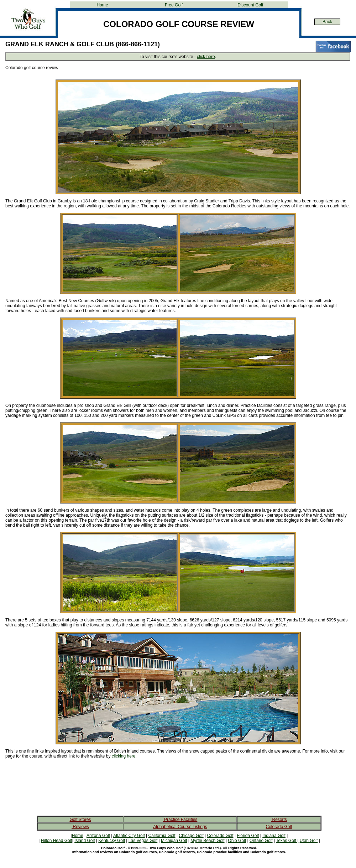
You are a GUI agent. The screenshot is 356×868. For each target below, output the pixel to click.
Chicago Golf (191, 836)
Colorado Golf (279, 827)
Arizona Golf (98, 836)
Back (327, 22)
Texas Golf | (287, 841)
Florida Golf (248, 836)
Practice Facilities (180, 820)
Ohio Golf (237, 841)
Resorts (279, 820)
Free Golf (174, 5)
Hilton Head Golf (57, 841)
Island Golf (85, 841)
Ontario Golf (261, 841)
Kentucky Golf (112, 841)
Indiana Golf (274, 836)
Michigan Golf (174, 841)
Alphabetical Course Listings (180, 827)
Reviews (80, 827)
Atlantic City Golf (129, 836)
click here (206, 57)
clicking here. (124, 756)
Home (102, 5)
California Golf (162, 836)
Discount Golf (250, 5)
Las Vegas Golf (143, 841)
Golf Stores (80, 820)
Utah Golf (309, 841)
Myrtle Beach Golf (207, 841)
